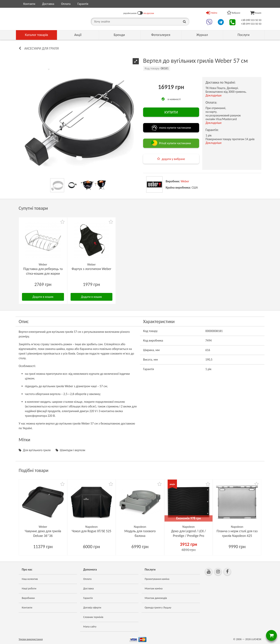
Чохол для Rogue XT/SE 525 (92, 531)
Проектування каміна (157, 579)
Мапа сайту (90, 627)
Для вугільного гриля (37, 450)
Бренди (119, 35)
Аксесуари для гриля (42, 48)
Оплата (66, 4)
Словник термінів (93, 617)
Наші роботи (29, 589)
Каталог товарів (36, 35)
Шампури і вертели (73, 450)
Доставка (48, 4)
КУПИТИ (171, 112)
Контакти (29, 4)
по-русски (149, 13)
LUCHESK (256, 639)
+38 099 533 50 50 (251, 24)
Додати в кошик (43, 297)
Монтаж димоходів (156, 598)
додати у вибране (173, 159)
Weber (185, 181)
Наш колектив (30, 579)
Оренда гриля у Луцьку (158, 608)
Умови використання (31, 639)
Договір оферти (92, 608)
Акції (78, 35)
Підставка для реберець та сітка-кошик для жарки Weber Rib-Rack (43, 274)
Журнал (202, 35)
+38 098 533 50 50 (251, 20)
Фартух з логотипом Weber (91, 269)
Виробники (28, 598)
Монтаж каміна (154, 589)
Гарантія (83, 4)
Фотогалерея (161, 35)
